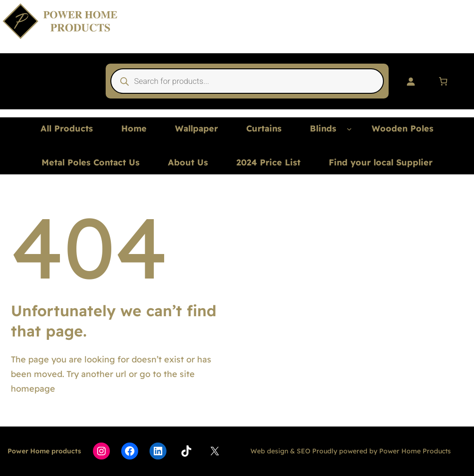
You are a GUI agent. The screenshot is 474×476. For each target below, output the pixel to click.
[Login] (411, 81)
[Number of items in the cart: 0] (443, 81)
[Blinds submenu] (349, 129)
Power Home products (44, 451)
